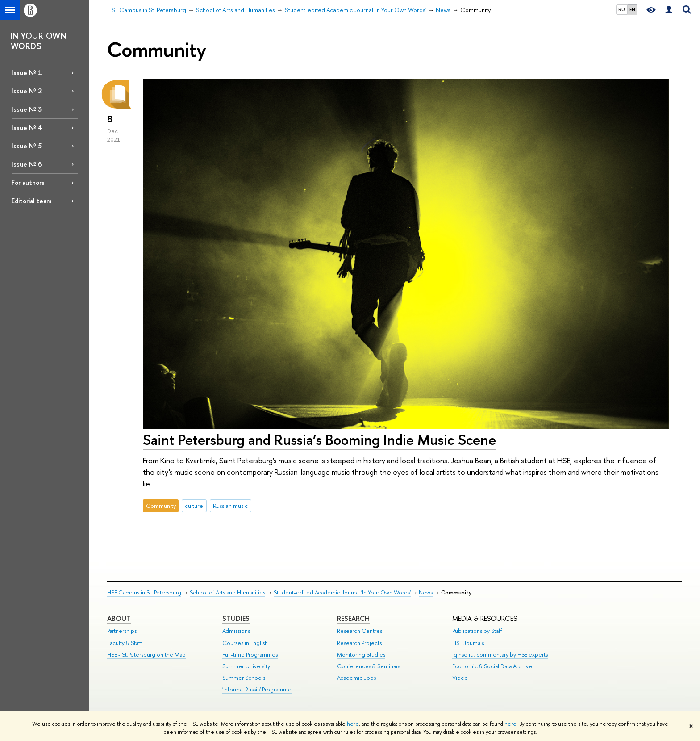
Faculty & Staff (125, 643)
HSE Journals (468, 643)
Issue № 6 (27, 164)
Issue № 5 (27, 146)
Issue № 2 (27, 91)
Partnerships (122, 631)
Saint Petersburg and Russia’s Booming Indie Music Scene (319, 440)
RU (622, 9)
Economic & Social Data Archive (492, 666)
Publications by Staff (477, 631)
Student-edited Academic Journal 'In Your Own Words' (342, 592)
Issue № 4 (27, 128)
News (426, 592)
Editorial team (31, 201)
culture (194, 506)
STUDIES (236, 618)
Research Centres (360, 631)
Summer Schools (244, 678)
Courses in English (245, 643)
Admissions (236, 631)
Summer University (246, 666)
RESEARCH (353, 618)
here (353, 724)
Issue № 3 (27, 109)
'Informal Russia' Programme (257, 689)
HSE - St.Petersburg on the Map (146, 655)
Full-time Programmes (250, 655)
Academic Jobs (356, 678)
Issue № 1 (27, 73)
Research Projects (359, 643)
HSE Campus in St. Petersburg (144, 592)
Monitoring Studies (361, 655)
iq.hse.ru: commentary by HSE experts (500, 655)
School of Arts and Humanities (227, 592)
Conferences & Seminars (369, 666)
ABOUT (119, 618)
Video (460, 678)
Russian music (230, 506)
